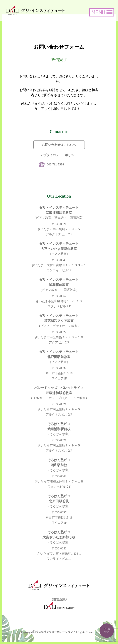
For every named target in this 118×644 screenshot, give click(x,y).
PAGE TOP (107, 631)
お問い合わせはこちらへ (59, 145)
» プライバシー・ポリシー (59, 155)
